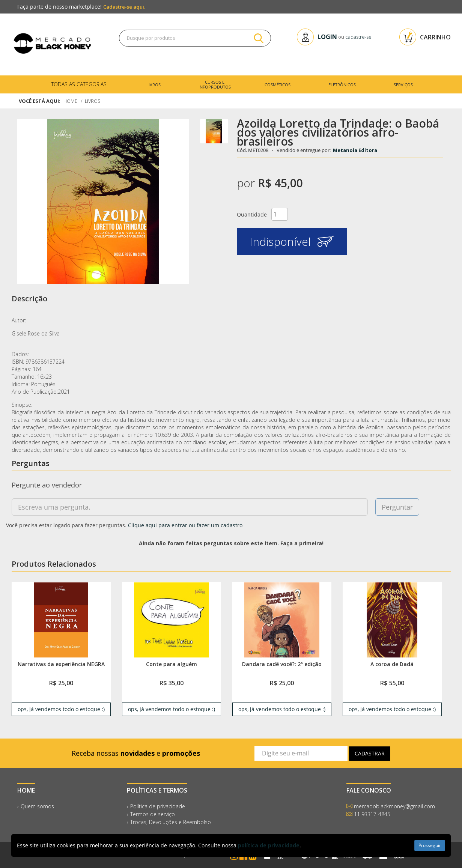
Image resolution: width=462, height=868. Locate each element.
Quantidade (252, 214)
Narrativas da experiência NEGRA (61, 664)
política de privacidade (269, 845)
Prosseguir (430, 845)
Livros (94, 101)
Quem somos (37, 806)
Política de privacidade (158, 806)
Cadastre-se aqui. (124, 7)
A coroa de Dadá (392, 664)
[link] (61, 620)
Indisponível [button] (292, 241)
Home (71, 101)
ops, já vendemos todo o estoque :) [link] (61, 709)
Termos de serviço (153, 814)
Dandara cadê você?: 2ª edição (282, 664)
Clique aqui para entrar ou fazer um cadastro (185, 525)
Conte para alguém (172, 664)
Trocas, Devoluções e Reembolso (171, 822)
